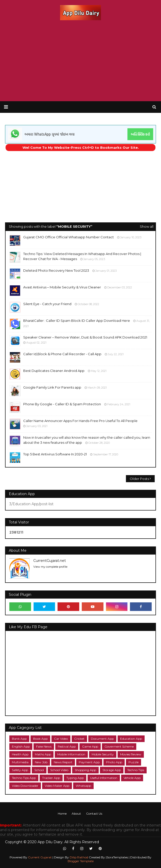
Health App (20, 754)
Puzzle (133, 762)
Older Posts (139, 479)
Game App (90, 746)
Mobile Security (103, 754)
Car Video (61, 739)
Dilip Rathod (79, 857)
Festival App (67, 746)
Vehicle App (132, 778)
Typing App (75, 778)
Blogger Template (81, 861)
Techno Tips (136, 770)
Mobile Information (71, 754)
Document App (102, 739)
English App (21, 746)
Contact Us (94, 813)
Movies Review (131, 754)
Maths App (43, 754)
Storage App (112, 770)
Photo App (114, 762)
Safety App (20, 770)
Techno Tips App (24, 778)
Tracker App (51, 778)
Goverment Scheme (119, 746)
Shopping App (85, 770)
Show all (147, 226)
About (76, 813)
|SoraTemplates (117, 857)
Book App (40, 739)
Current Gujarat (39, 857)
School (39, 770)
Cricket (79, 739)
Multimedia (20, 762)
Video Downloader (25, 786)
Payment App (89, 762)
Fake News (44, 746)
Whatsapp (83, 786)
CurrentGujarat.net (50, 561)
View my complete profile (50, 567)
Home (62, 813)
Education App (131, 739)
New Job (41, 762)
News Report (63, 762)
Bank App (19, 739)
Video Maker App (57, 786)
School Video (59, 770)
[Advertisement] (80, 61)
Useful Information (104, 778)
